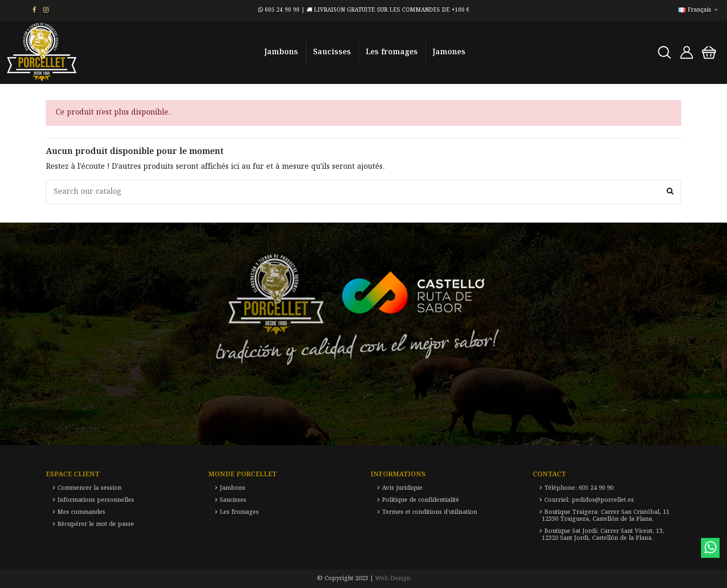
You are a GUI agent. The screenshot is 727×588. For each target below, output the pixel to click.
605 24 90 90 (279, 10)
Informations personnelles (96, 500)
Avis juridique (402, 488)
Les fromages (239, 512)
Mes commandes (81, 512)
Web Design (393, 578)
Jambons (233, 488)
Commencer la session (89, 488)
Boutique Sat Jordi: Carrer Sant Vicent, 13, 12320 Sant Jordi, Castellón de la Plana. (603, 535)
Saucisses (233, 500)
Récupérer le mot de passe (96, 524)
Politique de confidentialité (421, 500)
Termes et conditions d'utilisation (430, 512)
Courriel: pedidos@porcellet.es (589, 500)
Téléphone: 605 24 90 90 (579, 488)
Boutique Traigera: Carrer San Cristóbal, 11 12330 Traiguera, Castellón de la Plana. (606, 516)
